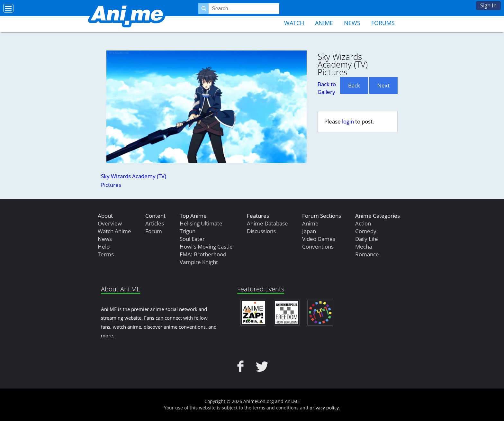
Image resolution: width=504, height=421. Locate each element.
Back (354, 85)
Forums (383, 23)
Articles (155, 223)
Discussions (261, 231)
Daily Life (367, 239)
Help (104, 247)
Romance (367, 254)
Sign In (488, 5)
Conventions (318, 247)
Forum (154, 231)
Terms (106, 254)
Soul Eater (192, 239)
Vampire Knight (199, 262)
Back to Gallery (327, 88)
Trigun (188, 231)
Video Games (319, 239)
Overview (110, 223)
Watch (294, 23)
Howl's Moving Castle (206, 247)
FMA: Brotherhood (203, 254)
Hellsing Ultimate (201, 223)
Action (363, 223)
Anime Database (267, 223)
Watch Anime (114, 231)
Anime (324, 23)
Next (383, 85)
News (352, 23)
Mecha (364, 247)
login (348, 121)
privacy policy (324, 408)
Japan (309, 231)
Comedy (366, 231)
